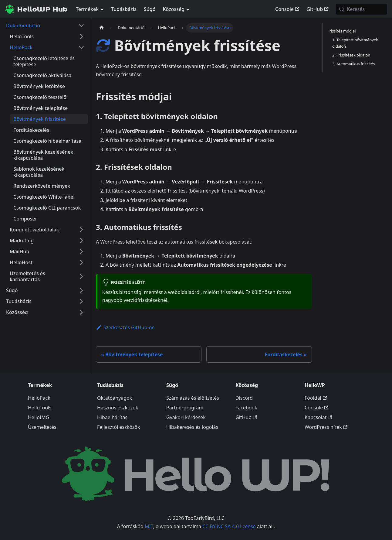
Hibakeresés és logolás (192, 427)
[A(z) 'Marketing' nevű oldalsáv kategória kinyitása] (81, 241)
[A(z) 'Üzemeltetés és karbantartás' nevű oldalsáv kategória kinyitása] (81, 276)
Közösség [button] (174, 9)
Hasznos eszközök (118, 408)
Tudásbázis (124, 9)
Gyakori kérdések (186, 417)
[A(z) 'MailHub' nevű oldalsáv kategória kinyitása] (81, 251)
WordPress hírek (326, 427)
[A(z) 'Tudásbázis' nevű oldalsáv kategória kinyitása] (81, 301)
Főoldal (316, 398)
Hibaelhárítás (112, 417)
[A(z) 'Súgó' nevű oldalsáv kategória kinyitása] (81, 290)
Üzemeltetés (42, 427)
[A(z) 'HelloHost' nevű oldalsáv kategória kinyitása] (81, 262)
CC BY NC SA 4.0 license (229, 526)
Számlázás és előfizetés (193, 398)
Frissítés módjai (341, 31)
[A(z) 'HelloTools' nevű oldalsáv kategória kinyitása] (81, 36)
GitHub (317, 9)
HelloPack (39, 398)
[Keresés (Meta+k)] (362, 9)
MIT (149, 526)
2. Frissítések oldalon (351, 55)
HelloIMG (39, 417)
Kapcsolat (318, 417)
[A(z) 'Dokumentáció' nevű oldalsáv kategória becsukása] (81, 26)
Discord (244, 398)
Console (287, 9)
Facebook (246, 408)
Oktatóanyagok (115, 398)
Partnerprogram (185, 408)
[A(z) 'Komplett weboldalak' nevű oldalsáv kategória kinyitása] (81, 230)
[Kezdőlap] (102, 28)
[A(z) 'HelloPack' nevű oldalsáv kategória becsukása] (81, 47)
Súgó (150, 9)
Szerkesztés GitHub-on (125, 327)
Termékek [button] (87, 9)
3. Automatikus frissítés (353, 64)
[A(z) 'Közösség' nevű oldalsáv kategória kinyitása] (81, 312)
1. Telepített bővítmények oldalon (355, 43)
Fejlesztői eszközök (119, 427)
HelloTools (40, 408)
